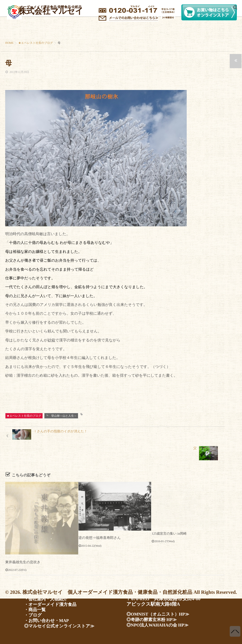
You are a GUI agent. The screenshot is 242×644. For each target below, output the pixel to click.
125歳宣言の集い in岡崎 (169, 520)
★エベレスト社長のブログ (24, 416)
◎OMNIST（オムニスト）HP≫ (161, 613)
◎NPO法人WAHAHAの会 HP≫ (160, 624)
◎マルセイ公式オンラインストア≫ (63, 626)
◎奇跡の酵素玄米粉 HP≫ (154, 618)
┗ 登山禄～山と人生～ (61, 416)
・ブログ (34, 615)
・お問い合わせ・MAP (49, 620)
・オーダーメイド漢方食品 (53, 603)
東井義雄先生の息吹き (22, 548)
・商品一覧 (36, 609)
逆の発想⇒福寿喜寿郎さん (98, 524)
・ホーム (34, 592)
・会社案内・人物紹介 (48, 598)
